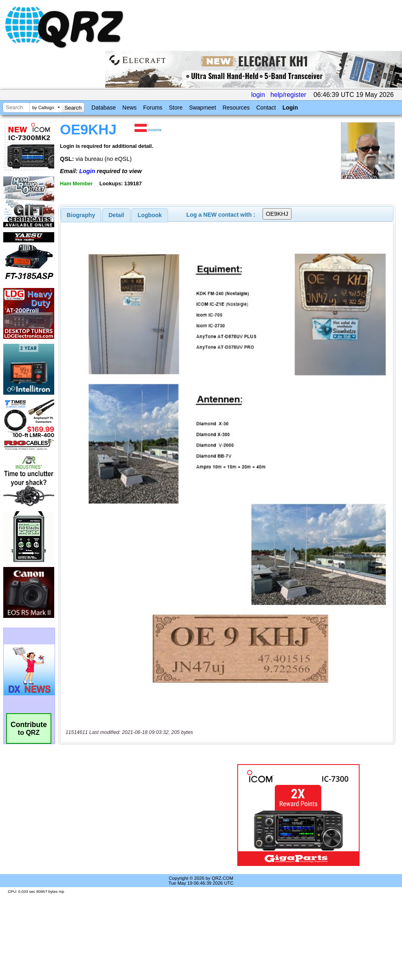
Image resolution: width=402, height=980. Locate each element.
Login (290, 108)
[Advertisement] (136, 815)
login (258, 95)
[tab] (81, 215)
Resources (236, 108)
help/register (288, 95)
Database (104, 108)
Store (176, 108)
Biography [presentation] (81, 215)
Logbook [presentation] (150, 215)
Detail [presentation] (116, 215)
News (129, 108)
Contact (266, 108)
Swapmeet (203, 108)
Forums (153, 108)
